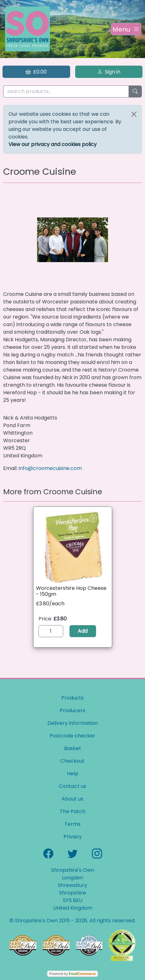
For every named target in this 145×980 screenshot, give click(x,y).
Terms (72, 824)
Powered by (72, 974)
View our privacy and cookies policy (53, 144)
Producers (72, 710)
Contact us (72, 786)
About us (72, 799)
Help (73, 774)
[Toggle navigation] (126, 29)
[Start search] (135, 92)
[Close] (134, 114)
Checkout (72, 761)
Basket (73, 748)
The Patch (72, 811)
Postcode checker (72, 736)
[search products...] (66, 92)
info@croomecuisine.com (50, 468)
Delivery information (73, 723)
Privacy (73, 837)
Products (72, 698)
